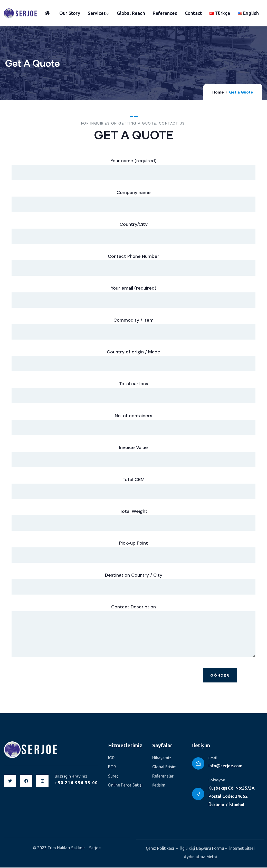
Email (213, 759)
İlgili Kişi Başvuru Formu (202, 849)
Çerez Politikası (160, 849)
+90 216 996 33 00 (76, 783)
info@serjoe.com (225, 766)
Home (218, 92)
